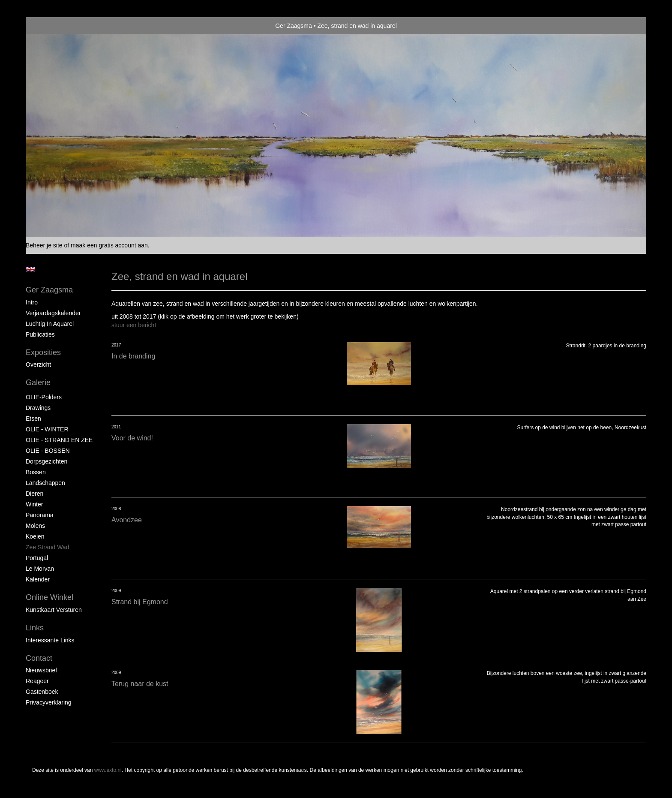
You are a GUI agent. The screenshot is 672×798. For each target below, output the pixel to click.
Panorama (40, 515)
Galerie (38, 382)
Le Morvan (40, 569)
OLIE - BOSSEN (48, 451)
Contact (39, 658)
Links (35, 628)
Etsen (33, 419)
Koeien (35, 536)
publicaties (40, 334)
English (31, 269)
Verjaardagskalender (53, 313)
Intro (32, 302)
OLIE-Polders (44, 397)
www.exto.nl (108, 770)
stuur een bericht (134, 325)
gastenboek (42, 692)
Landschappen (45, 483)
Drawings (38, 408)
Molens (35, 526)
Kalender (38, 579)
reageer (37, 681)
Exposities (43, 352)
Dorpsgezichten (46, 461)
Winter (34, 504)
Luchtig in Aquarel (50, 324)
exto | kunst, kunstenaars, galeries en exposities (50, 26)
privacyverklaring (49, 702)
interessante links (50, 640)
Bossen (36, 472)
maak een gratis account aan (109, 245)
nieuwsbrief (41, 670)
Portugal (37, 558)
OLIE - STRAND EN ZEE (59, 440)
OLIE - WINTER (47, 429)
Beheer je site (44, 245)
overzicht (38, 364)
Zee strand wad (47, 547)
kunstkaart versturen (54, 610)
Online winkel (49, 597)
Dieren (34, 494)
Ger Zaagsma (294, 26)
